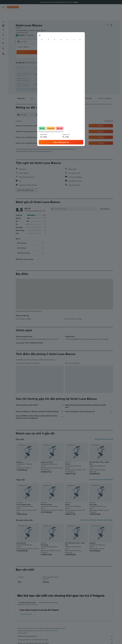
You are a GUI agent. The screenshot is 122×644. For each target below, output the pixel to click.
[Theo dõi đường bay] (3, 30)
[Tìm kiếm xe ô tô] (3, 21)
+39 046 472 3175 (22, 24)
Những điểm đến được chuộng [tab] (48, 594)
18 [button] (53, 60)
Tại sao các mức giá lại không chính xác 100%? (65, 634)
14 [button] (35, 60)
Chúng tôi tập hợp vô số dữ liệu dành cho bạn (65, 631)
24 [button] (49, 64)
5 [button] (58, 50)
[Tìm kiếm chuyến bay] (3, 13)
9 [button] (44, 55)
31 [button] (49, 69)
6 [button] (30, 55)
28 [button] (35, 69)
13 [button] (30, 60)
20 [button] (30, 64)
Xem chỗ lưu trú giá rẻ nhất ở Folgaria (101, 471)
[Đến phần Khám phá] (3, 26)
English (76, 2)
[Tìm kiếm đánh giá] (75, 200)
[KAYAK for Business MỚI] (3, 34)
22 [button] (40, 64)
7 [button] (35, 55)
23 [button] (44, 64)
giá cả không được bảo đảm (50, 622)
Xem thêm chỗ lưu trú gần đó (104, 430)
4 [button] (53, 50)
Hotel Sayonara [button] (21, 534)
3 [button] (49, 50)
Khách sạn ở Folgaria (26, 605)
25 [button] (53, 64)
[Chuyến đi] (3, 40)
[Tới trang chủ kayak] (13, 7)
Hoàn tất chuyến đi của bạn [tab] (27, 594)
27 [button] (30, 69)
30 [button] (44, 69)
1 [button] (40, 50)
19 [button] (58, 60)
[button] (120, 2)
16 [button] (44, 60)
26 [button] (58, 64)
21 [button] (35, 64)
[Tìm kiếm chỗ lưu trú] (3, 17)
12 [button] (58, 55)
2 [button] (44, 50)
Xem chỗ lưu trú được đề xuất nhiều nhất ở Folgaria (97, 511)
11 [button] (53, 55)
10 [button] (49, 55)
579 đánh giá (29, 27)
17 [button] (49, 60)
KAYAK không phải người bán (65, 627)
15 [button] (40, 60)
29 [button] (40, 69)
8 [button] (40, 55)
